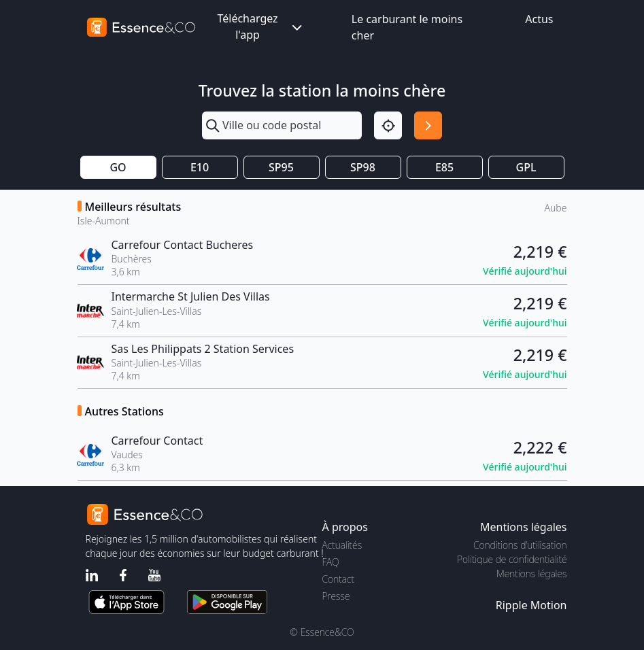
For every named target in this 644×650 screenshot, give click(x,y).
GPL (526, 167)
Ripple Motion (531, 605)
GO (118, 167)
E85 (444, 167)
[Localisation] (388, 125)
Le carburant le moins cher (407, 27)
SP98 (363, 167)
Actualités (342, 545)
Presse (336, 596)
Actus (539, 19)
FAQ (331, 562)
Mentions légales (531, 574)
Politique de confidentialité (512, 559)
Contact (338, 579)
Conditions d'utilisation (520, 545)
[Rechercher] (428, 125)
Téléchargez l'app (260, 27)
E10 (200, 167)
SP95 (281, 167)
